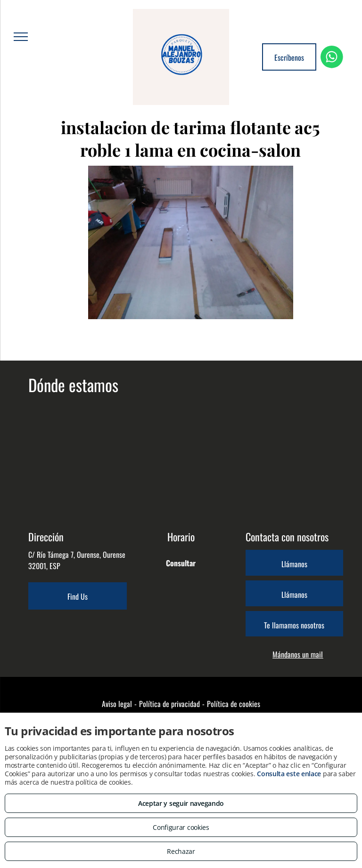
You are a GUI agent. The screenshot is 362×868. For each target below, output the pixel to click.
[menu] (21, 37)
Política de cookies (234, 704)
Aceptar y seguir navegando (181, 803)
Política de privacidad (169, 704)
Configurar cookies (181, 827)
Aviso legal (117, 704)
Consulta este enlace (289, 774)
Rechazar (181, 851)
